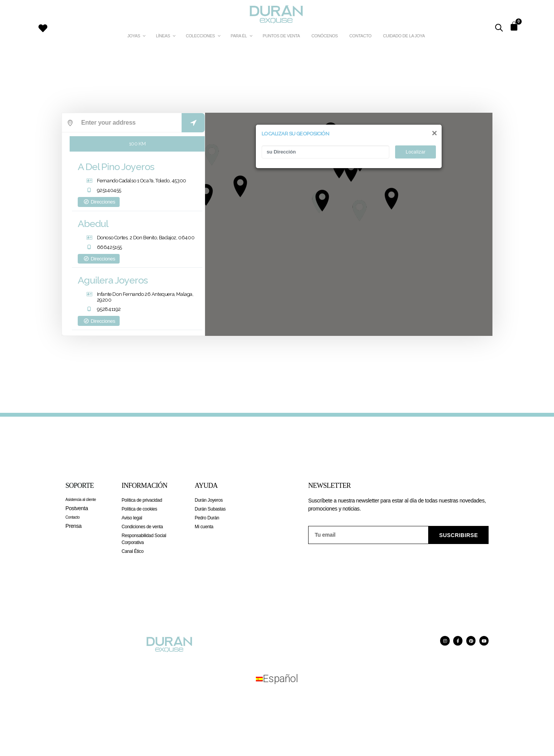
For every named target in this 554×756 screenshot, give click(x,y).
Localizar (416, 152)
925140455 (109, 192)
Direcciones (99, 204)
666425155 (109, 249)
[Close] (434, 133)
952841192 (109, 311)
